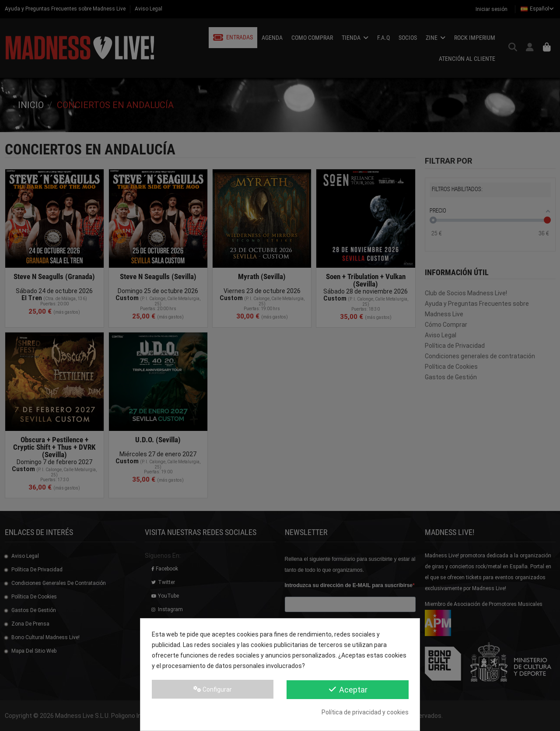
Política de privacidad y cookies (365, 712)
